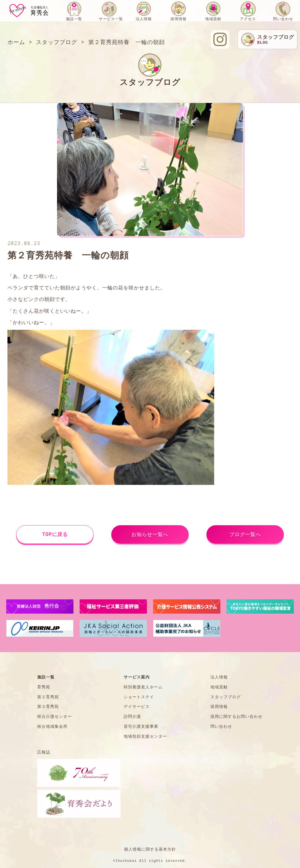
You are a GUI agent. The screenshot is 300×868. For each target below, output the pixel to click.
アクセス (248, 19)
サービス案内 (137, 677)
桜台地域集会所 (52, 726)
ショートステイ (139, 697)
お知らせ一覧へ (150, 534)
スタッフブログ (226, 697)
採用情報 (179, 19)
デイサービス (137, 706)
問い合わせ (283, 19)
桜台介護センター (55, 716)
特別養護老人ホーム (143, 687)
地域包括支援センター (145, 736)
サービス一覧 (111, 19)
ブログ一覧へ (245, 534)
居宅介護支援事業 (141, 726)
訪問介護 (132, 716)
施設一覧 (74, 19)
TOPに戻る (55, 534)
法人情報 (144, 19)
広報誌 (44, 752)
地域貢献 (213, 19)
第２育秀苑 (48, 697)
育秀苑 (44, 687)
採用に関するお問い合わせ (236, 716)
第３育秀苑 (48, 706)
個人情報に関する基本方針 (150, 849)
